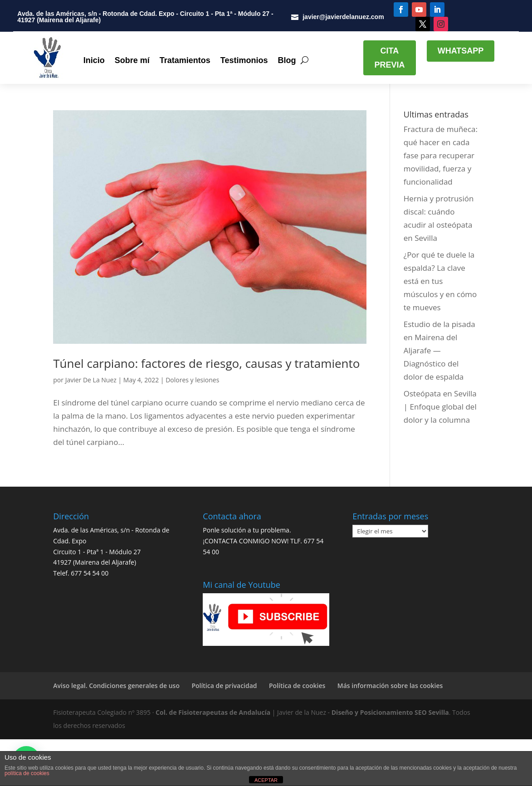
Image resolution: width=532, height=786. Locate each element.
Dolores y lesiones (192, 380)
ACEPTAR (266, 780)
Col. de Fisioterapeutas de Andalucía (213, 712)
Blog (287, 60)
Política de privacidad (224, 686)
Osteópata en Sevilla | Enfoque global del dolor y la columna (440, 407)
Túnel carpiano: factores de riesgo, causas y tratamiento (206, 363)
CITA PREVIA (389, 58)
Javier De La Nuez (91, 380)
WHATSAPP (461, 51)
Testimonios (244, 60)
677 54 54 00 (90, 573)
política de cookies (27, 773)
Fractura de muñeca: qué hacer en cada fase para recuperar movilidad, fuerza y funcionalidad (441, 155)
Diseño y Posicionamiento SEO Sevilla (390, 712)
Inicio (94, 60)
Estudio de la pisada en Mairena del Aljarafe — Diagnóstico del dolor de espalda (439, 350)
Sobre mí (132, 60)
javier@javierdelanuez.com (343, 17)
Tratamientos (185, 60)
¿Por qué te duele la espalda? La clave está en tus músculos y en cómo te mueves (440, 281)
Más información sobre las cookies (390, 686)
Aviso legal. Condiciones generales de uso (116, 686)
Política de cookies (297, 686)
